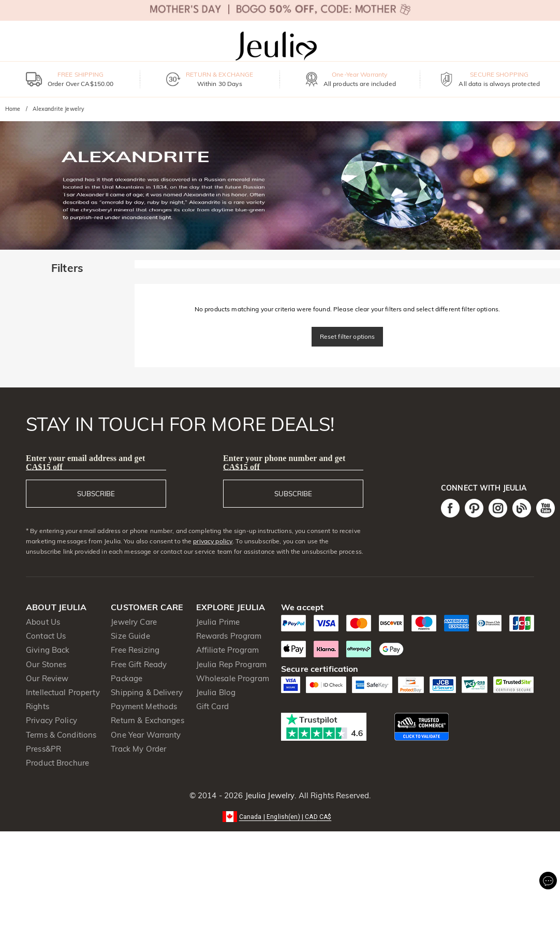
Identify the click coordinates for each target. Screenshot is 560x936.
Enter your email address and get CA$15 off (85, 463)
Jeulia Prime (218, 622)
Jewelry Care (134, 622)
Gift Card (212, 706)
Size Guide (130, 636)
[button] (280, 816)
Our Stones (46, 664)
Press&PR (43, 749)
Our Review (47, 678)
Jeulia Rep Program (231, 664)
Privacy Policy (51, 720)
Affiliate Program (227, 650)
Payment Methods (144, 706)
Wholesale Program (233, 678)
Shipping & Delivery (147, 692)
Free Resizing (135, 650)
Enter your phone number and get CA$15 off (284, 463)
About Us (43, 622)
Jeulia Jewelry (269, 795)
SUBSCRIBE (96, 494)
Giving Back (48, 650)
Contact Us (46, 636)
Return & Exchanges (147, 720)
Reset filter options (348, 336)
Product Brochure (57, 763)
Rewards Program (229, 636)
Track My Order (138, 749)
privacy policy (213, 541)
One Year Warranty (146, 735)
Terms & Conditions (61, 735)
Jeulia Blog (216, 692)
